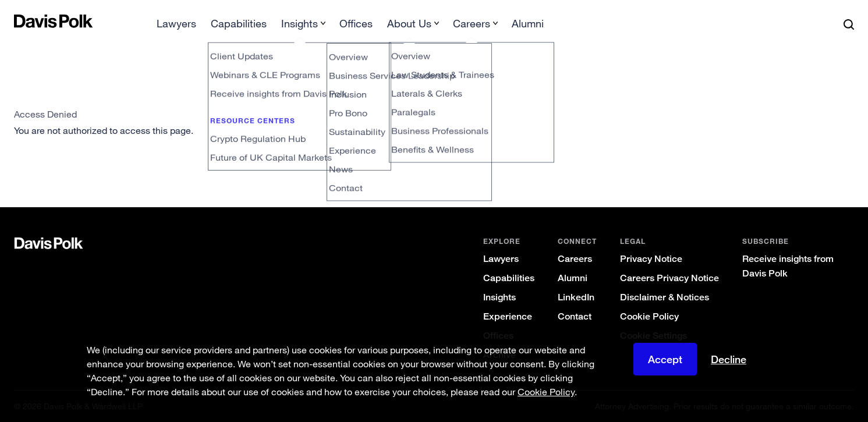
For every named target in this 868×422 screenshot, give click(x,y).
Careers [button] (472, 23)
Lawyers (176, 23)
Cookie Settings (653, 336)
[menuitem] (176, 27)
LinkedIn (576, 297)
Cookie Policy (649, 316)
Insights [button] (300, 23)
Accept (665, 367)
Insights (499, 297)
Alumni (528, 23)
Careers (575, 259)
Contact (575, 316)
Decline (729, 367)
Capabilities (239, 23)
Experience (508, 316)
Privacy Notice (651, 259)
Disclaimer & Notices (665, 297)
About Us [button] (409, 23)
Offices (356, 23)
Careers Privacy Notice (669, 278)
